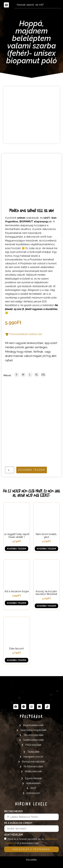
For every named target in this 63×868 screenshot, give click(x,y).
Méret (7, 376)
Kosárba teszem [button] (17, 549)
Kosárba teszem (32, 470)
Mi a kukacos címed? (18, 823)
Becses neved (14, 811)
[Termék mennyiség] (10, 470)
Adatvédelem (14, 835)
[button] (6, 5)
